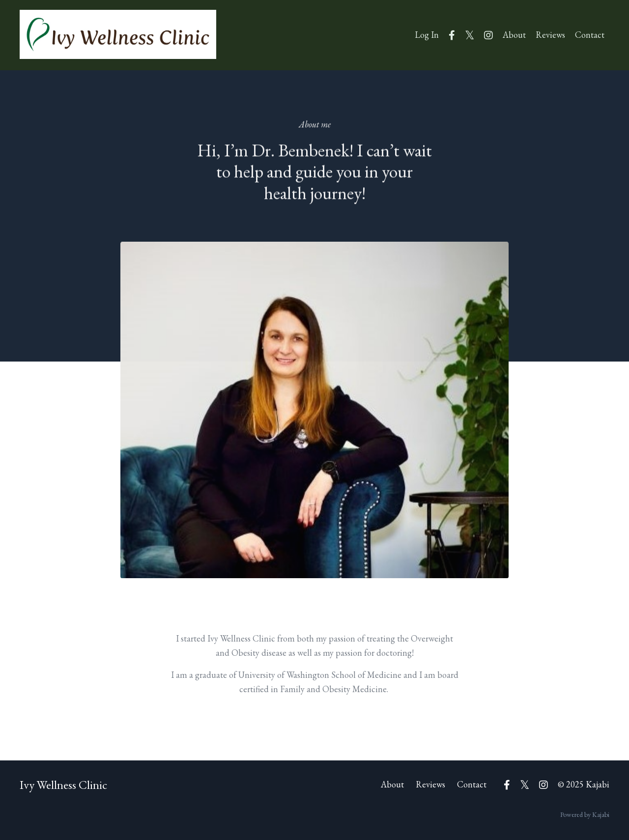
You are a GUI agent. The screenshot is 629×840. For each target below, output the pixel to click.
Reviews (550, 35)
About (514, 35)
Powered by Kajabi (585, 814)
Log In (427, 35)
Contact (590, 35)
